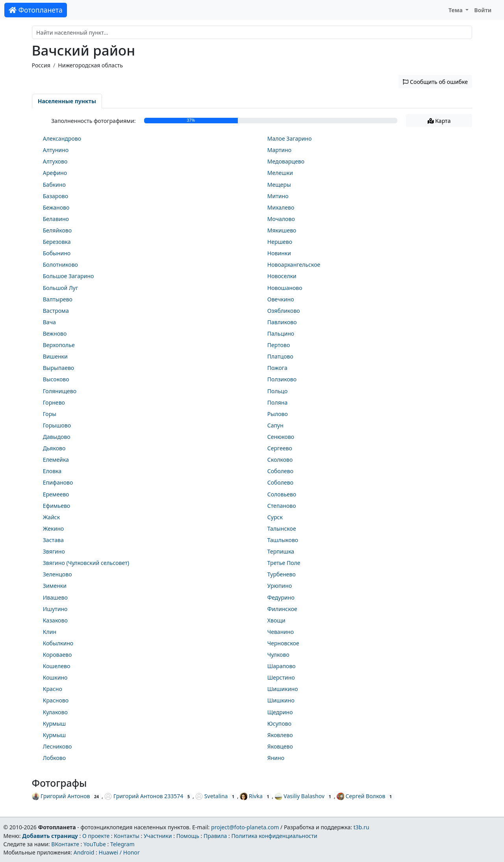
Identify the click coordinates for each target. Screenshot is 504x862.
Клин (50, 632)
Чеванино (281, 632)
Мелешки (280, 173)
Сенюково (281, 437)
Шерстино (281, 677)
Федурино (281, 597)
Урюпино (280, 586)
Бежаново (56, 207)
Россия (41, 65)
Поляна (278, 402)
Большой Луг (60, 288)
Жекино (53, 529)
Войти (483, 10)
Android (84, 852)
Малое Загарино (290, 138)
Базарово (56, 196)
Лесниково (57, 746)
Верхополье (59, 345)
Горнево (54, 402)
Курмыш (54, 724)
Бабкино (54, 185)
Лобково (54, 758)
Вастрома (56, 311)
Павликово (282, 322)
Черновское (283, 643)
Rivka (251, 796)
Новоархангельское (294, 265)
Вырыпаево (59, 368)
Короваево (57, 655)
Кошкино (55, 677)
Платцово (280, 356)
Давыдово (57, 437)
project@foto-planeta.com (245, 827)
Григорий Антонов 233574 (144, 796)
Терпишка (281, 551)
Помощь (188, 836)
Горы (50, 414)
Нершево (280, 242)
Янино (276, 758)
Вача (49, 322)
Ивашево (55, 597)
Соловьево (282, 494)
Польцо (278, 391)
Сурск (275, 517)
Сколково (280, 460)
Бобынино (57, 253)
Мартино (279, 150)
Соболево (280, 471)
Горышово (57, 425)
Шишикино (283, 689)
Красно (53, 689)
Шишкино (281, 700)
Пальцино (281, 333)
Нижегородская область (90, 65)
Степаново (282, 506)
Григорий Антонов (61, 796)
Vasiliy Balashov (300, 796)
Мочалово (281, 219)
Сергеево (280, 448)
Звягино (54, 551)
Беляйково (57, 230)
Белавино (56, 219)
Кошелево (57, 666)
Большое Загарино (69, 276)
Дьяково (54, 448)
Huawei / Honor (119, 852)
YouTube (95, 844)
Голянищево (60, 391)
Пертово (279, 345)
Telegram (122, 844)
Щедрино (280, 712)
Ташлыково (283, 540)
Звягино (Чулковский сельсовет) (86, 563)
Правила (215, 836)
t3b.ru (361, 827)
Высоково (56, 379)
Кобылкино (58, 643)
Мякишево (282, 230)
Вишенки (55, 356)
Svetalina (211, 796)
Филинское (282, 609)
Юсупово (279, 724)
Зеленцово (57, 574)
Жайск (52, 517)
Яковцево (280, 746)
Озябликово (284, 311)
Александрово (62, 138)
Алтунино (56, 150)
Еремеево (56, 494)
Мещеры (279, 185)
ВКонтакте (65, 844)
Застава (53, 540)
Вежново (55, 333)
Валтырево (58, 299)
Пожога (277, 368)
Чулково (278, 655)
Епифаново (58, 482)
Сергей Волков (361, 796)
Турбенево (282, 574)
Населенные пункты (67, 101)
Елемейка (56, 460)
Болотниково (60, 265)
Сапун (275, 425)
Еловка (52, 471)
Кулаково (55, 712)
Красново (56, 700)
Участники (158, 836)
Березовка (57, 242)
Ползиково (282, 379)
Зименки (55, 586)
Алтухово (55, 161)
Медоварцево (286, 161)
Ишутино (55, 609)
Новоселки (282, 276)
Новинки (279, 253)
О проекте (96, 836)
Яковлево (280, 735)
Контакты (127, 836)
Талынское (282, 529)
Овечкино (281, 299)
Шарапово (282, 666)
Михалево (281, 207)
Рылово (278, 414)
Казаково (55, 620)
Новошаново (285, 288)
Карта (439, 121)
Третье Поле (284, 563)
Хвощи (276, 620)
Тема (456, 10)
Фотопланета (36, 10)
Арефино (55, 173)
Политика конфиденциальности (274, 836)
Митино (278, 196)
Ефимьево (57, 506)
